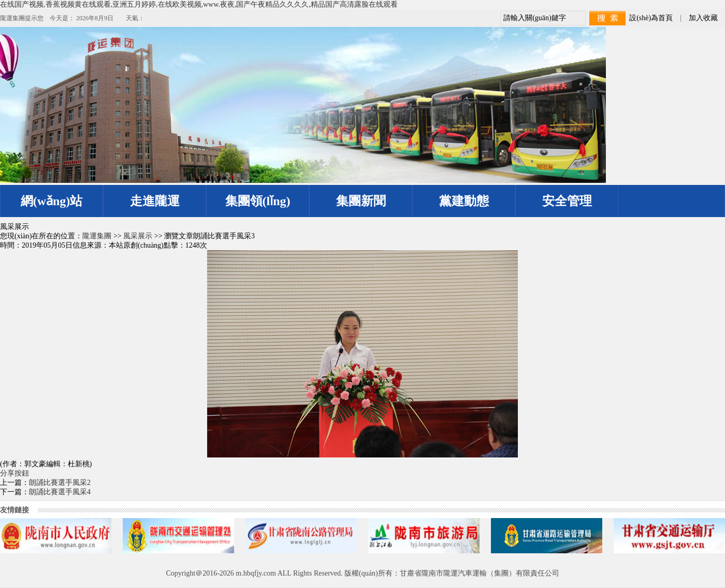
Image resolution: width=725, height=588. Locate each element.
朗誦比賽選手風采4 (60, 492)
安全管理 (567, 201)
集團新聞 (361, 201)
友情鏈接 (15, 510)
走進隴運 (155, 201)
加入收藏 (703, 18)
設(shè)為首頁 (651, 18)
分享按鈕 (15, 473)
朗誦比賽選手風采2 (60, 483)
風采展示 (138, 236)
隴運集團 (97, 236)
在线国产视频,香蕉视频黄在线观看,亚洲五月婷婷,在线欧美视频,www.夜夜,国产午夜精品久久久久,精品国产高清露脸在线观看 (199, 4)
